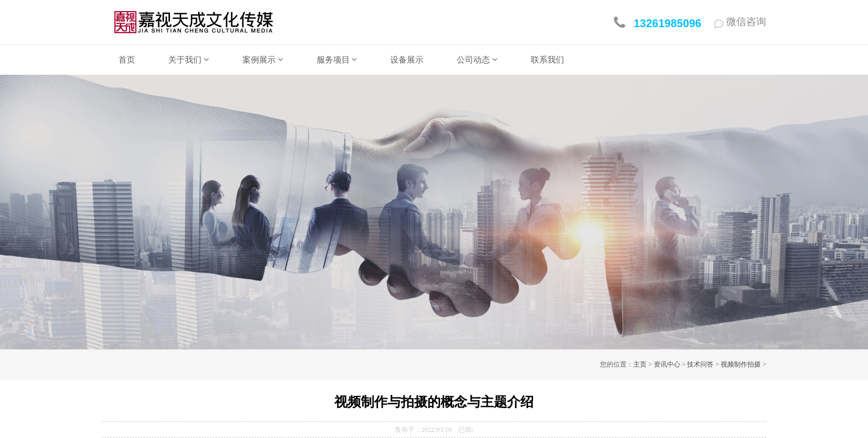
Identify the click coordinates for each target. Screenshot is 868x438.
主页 (640, 364)
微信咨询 (740, 22)
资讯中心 (667, 364)
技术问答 (700, 364)
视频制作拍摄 (741, 364)
